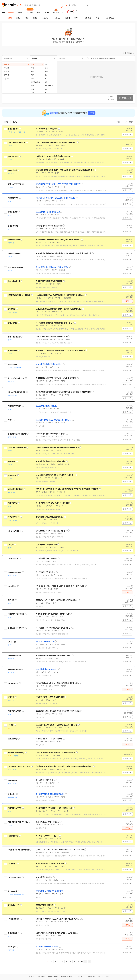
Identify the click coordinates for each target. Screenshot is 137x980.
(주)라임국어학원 (14, 919)
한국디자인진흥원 (14, 337)
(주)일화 (11, 545)
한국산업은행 (12, 503)
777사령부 (12, 947)
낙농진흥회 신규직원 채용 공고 (47, 669)
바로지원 (127, 301)
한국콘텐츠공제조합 (14, 656)
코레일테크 (12, 309)
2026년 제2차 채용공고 (44, 905)
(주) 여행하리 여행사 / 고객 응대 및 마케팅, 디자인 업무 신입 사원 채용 (60, 586)
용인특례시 (12, 462)
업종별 (35, 18)
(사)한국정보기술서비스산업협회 (19, 767)
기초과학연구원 (13, 198)
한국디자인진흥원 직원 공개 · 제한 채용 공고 (51, 337)
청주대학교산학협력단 (15, 489)
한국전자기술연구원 (14, 808)
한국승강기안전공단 (14, 406)
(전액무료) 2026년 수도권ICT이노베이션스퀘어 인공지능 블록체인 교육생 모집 (64, 766)
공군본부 (11, 600)
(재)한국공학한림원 (14, 877)
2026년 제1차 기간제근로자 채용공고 (49, 891)
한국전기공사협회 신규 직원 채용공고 (49, 281)
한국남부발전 (12, 364)
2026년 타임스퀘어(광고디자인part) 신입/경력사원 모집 (56, 725)
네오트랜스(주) (13, 836)
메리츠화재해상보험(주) (16, 753)
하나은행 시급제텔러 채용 (45, 642)
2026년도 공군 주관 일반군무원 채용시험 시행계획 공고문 (56, 600)
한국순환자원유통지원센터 (17, 434)
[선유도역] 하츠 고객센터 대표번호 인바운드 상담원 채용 (56, 933)
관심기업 (15, 122)
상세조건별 (45, 18)
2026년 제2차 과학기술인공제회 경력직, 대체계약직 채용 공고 (58, 240)
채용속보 (57, 18)
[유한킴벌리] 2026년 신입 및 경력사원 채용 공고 (53, 156)
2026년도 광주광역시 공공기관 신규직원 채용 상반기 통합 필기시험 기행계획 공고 (65, 170)
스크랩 (6, 122)
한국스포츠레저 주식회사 (16, 628)
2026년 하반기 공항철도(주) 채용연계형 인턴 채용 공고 (55, 475)
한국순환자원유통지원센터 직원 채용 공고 (51, 434)
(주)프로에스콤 (13, 683)
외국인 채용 (88, 18)
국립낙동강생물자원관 (15, 267)
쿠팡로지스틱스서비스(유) (17, 143)
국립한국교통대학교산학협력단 (18, 850)
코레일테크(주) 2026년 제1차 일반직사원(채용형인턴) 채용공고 (59, 309)
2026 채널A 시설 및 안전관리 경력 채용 (50, 864)
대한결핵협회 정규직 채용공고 (47, 558)
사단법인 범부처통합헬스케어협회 (19, 295)
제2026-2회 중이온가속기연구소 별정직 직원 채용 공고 (56, 198)
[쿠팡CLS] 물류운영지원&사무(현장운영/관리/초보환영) (56, 143)
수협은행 (11, 697)
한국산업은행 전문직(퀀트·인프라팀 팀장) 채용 (52, 503)
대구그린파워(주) (14, 517)
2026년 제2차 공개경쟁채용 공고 (48, 212)
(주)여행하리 (12, 586)
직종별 (18, 18)
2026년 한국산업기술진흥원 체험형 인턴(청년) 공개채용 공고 (58, 711)
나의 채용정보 (110, 18)
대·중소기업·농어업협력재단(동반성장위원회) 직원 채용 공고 (57, 448)
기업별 (27, 18)
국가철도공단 (12, 351)
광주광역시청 (12, 170)
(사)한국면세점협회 (14, 531)
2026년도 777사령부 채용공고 (47, 947)
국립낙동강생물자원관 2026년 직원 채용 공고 (52, 267)
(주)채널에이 (12, 864)
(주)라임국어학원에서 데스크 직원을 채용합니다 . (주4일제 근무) (59, 919)
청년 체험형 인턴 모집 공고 (45, 780)
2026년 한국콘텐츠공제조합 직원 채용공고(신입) (53, 656)
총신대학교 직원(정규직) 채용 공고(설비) (50, 794)
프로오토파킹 (12, 739)
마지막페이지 (89, 962)
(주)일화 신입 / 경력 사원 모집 (46, 545)
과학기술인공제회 (14, 240)
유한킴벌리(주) (13, 157)
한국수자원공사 (13, 129)
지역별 (10, 18)
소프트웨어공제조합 (14, 572)
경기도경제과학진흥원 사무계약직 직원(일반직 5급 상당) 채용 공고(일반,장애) (63, 392)
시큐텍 (10, 420)
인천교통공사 (12, 780)
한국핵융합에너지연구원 (16, 378)
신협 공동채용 (12, 323)
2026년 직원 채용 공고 (44, 877)
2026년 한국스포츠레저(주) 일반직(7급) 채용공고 (54, 628)
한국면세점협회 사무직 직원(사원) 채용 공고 (51, 531)
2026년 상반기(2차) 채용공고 (47, 129)
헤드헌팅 (67, 18)
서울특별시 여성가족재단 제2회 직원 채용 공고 (52, 614)
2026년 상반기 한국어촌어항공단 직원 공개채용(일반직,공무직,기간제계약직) (63, 253)
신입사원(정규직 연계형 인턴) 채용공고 (50, 517)
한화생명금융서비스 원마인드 (18, 822)
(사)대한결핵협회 (14, 559)
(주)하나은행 (12, 642)
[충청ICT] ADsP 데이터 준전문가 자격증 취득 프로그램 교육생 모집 (60, 850)
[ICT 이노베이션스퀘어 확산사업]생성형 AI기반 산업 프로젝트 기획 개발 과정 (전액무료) (67, 489)
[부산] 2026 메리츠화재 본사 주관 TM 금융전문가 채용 (55, 753)
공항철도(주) (12, 475)
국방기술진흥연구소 (14, 184)
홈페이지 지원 (127, 135)
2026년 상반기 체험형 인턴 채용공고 (49, 364)
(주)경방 (11, 725)
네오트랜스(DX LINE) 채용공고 (47, 836)
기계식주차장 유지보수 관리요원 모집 (49, 739)
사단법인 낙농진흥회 (15, 670)
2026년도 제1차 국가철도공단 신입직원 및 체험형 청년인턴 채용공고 (60, 351)
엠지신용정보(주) (14, 933)
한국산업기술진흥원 (14, 711)
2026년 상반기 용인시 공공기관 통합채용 (51, 461)
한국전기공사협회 (14, 281)
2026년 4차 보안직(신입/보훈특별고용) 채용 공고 (53, 420)
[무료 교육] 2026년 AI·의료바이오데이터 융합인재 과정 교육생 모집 (60, 295)
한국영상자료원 (13, 226)
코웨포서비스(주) (14, 905)
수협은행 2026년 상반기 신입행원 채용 (50, 697)
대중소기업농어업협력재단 (17, 448)
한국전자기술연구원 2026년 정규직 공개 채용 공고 (54, 808)
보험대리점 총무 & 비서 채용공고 (47, 822)
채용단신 (99, 18)
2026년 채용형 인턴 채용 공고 (47, 406)
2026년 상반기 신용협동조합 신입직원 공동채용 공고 (55, 323)
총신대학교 (12, 794)
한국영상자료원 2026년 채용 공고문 (49, 226)
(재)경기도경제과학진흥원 (17, 392)
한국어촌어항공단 (14, 254)
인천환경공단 (12, 212)
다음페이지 (86, 962)
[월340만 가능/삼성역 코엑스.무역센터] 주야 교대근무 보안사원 (58, 683)
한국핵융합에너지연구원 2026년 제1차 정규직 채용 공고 (56, 378)
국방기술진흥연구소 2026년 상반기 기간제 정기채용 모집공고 (58, 184)
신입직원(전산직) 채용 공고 (46, 572)
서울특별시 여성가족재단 (16, 614)
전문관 (76, 18)
